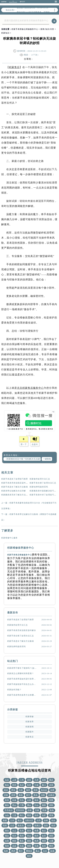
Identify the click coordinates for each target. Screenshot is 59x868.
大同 (39, 820)
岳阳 (7, 841)
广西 (22, 805)
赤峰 (46, 820)
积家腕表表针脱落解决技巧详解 (44, 491)
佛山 (29, 805)
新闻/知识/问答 (47, 29)
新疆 (5, 820)
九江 (14, 830)
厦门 (44, 785)
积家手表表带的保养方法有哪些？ (22, 695)
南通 (37, 830)
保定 (37, 800)
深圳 (29, 780)
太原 (29, 800)
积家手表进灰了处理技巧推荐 (15, 479)
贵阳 (36, 790)
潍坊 (7, 830)
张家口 (38, 825)
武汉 (6, 790)
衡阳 (14, 841)
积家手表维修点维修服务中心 (25, 29)
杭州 (29, 785)
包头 (53, 820)
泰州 (29, 856)
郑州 (14, 785)
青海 (51, 815)
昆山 (14, 805)
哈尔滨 (44, 790)
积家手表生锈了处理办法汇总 (43, 483)
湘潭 (44, 841)
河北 (22, 800)
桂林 (6, 851)
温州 (46, 825)
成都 (44, 780)
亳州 (22, 836)
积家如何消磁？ (14, 690)
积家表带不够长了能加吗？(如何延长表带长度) (22, 668)
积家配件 (30, 732)
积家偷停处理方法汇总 (40, 479)
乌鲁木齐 (29, 820)
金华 (44, 836)
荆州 (7, 846)
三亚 (14, 815)
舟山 (29, 836)
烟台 (7, 836)
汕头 (7, 815)
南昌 (21, 795)
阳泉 (5, 825)
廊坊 (7, 805)
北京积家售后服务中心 (30, 388)
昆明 (13, 795)
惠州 (13, 851)
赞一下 (24, 444)
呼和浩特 (20, 810)
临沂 (44, 830)
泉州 (44, 846)
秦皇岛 (21, 825)
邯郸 (51, 800)
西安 (13, 790)
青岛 (36, 795)
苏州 (7, 800)
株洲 (37, 841)
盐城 (52, 851)
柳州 (51, 846)
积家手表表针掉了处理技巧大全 (44, 495)
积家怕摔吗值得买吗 (39, 487)
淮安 (51, 830)
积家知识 (5, 33)
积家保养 (30, 722)
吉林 (30, 810)
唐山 (44, 800)
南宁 (28, 795)
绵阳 (51, 805)
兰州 (12, 820)
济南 (6, 795)
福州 (28, 790)
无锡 (37, 810)
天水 (45, 851)
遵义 (38, 851)
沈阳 (43, 795)
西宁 (21, 851)
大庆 (12, 825)
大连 (21, 790)
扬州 (37, 836)
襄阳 (29, 841)
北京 (7, 780)
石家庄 (51, 795)
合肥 (52, 790)
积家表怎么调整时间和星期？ (21, 673)
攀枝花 (29, 851)
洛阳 (51, 836)
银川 (20, 820)
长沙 (22, 785)
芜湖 (44, 810)
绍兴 (14, 836)
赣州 (29, 815)
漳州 (37, 815)
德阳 (44, 805)
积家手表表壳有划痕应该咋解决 (16, 483)
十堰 (51, 841)
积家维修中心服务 (9, 538)
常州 (22, 830)
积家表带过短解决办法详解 (14, 491)
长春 (14, 800)
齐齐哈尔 (9, 810)
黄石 (22, 841)
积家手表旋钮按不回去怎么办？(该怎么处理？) (22, 684)
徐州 (53, 825)
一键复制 (47, 459)
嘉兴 (29, 830)
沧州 (29, 825)
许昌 (22, 846)
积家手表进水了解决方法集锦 (15, 487)
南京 (7, 785)
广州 (22, 780)
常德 (37, 846)
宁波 (37, 785)
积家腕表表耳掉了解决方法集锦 (16, 495)
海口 (22, 815)
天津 (37, 780)
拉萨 (44, 815)
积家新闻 (30, 727)
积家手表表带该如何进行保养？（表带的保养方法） (22, 679)
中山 (37, 805)
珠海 (52, 810)
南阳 (29, 846)
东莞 (51, 785)
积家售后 (14, 67)
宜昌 (14, 846)
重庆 (51, 780)
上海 (14, 780)
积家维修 (30, 717)
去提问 (35, 444)
